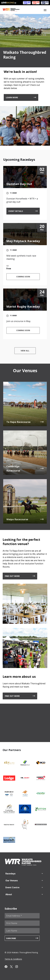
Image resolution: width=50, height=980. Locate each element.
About (9, 894)
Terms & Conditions (13, 959)
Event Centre (12, 887)
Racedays (10, 874)
